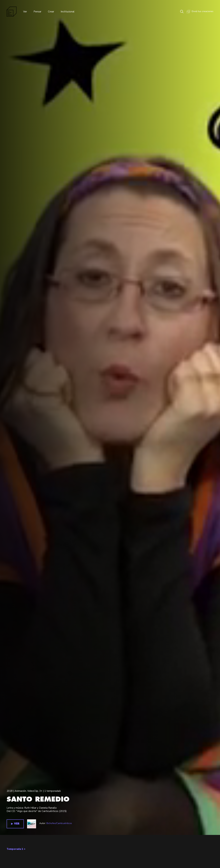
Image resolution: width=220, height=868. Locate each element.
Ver (25, 12)
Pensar (37, 12)
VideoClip (33, 791)
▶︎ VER (15, 824)
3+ (41, 791)
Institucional (68, 12)
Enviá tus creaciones (200, 12)
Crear (51, 12)
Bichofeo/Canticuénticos (59, 823)
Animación (20, 791)
